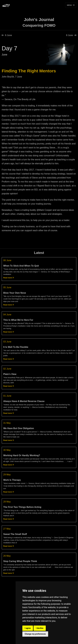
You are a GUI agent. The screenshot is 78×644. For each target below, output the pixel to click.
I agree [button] (28, 628)
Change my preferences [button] (35, 634)
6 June (7, 35)
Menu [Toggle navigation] (71, 5)
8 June (71, 35)
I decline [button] (40, 628)
